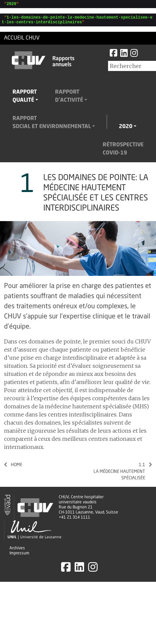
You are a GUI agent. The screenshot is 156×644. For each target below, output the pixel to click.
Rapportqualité (25, 99)
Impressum (19, 556)
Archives (17, 551)
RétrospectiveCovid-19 (123, 152)
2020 (126, 130)
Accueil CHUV (22, 41)
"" (10, 5)
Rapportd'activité (69, 99)
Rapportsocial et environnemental (52, 126)
